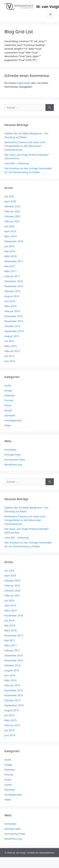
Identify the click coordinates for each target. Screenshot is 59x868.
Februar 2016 (12, 311)
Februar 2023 (12, 211)
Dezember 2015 (14, 316)
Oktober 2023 (12, 206)
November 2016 (14, 286)
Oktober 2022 (12, 216)
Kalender (10, 395)
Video (8, 425)
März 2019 (10, 236)
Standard (10, 415)
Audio (8, 385)
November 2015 (14, 321)
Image (8, 390)
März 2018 (10, 256)
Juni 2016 (10, 301)
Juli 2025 (9, 196)
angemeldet (23, 83)
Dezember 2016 (14, 281)
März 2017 (10, 271)
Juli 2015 (9, 341)
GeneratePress (47, 853)
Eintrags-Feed (12, 455)
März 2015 (10, 346)
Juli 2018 (9, 246)
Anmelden (10, 450)
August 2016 (12, 296)
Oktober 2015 (12, 326)
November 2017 (14, 261)
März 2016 (10, 306)
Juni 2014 (10, 361)
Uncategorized (13, 420)
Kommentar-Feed (15, 460)
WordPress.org (13, 465)
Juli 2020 (9, 226)
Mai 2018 (10, 251)
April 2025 (10, 201)
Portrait (9, 400)
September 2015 (14, 331)
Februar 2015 (12, 351)
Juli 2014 (9, 356)
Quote (8, 410)
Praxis (8, 405)
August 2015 (12, 336)
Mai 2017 (10, 266)
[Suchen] (50, 108)
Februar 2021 (12, 221)
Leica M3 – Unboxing (17, 163)
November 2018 (14, 241)
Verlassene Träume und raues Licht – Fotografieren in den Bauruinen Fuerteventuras (26, 146)
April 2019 (10, 231)
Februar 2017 (12, 276)
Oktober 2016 (12, 291)
